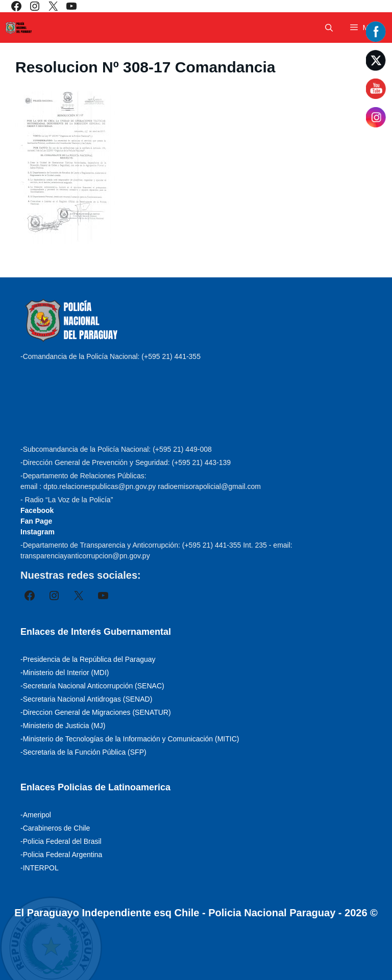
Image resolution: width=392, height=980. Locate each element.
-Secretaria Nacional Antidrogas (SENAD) (86, 699)
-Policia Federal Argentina (61, 855)
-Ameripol (36, 815)
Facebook (37, 510)
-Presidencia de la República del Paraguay (88, 659)
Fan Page (36, 521)
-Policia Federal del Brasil (61, 841)
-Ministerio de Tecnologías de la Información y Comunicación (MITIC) (130, 739)
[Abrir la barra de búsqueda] (329, 28)
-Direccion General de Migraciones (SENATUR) (96, 712)
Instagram (38, 532)
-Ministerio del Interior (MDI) (65, 673)
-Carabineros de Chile (55, 828)
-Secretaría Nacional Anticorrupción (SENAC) (92, 686)
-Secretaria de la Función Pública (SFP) (83, 752)
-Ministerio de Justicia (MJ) (63, 726)
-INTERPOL (40, 868)
